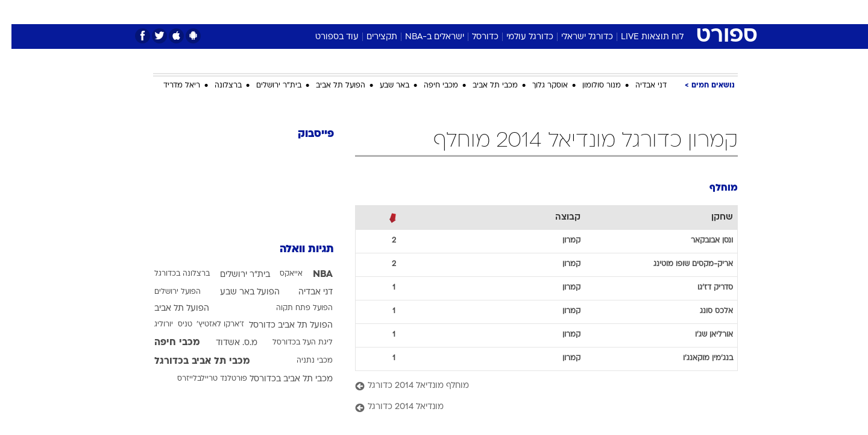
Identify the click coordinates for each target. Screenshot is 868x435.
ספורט (607, 12)
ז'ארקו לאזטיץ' (209, 325)
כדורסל (474, 37)
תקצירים (370, 37)
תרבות (567, 12)
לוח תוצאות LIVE (641, 37)
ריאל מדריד (170, 86)
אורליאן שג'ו (703, 335)
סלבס (529, 12)
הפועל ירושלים (166, 292)
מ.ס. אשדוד (225, 343)
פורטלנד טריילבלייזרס (201, 379)
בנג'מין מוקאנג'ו (697, 358)
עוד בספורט (325, 37)
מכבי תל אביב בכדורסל (280, 379)
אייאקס (280, 274)
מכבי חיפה (429, 86)
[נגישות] (17, 12)
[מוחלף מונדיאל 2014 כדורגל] (535, 386)
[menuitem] (640, 12)
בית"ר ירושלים (267, 86)
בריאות (427, 12)
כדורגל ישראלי (576, 37)
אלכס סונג (705, 311)
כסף (496, 12)
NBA (311, 275)
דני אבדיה (640, 86)
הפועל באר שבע (238, 292)
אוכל (464, 12)
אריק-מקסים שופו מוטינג (682, 264)
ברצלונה (217, 86)
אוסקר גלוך (539, 86)
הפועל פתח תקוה (293, 308)
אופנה (296, 12)
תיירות (386, 12)
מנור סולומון (590, 86)
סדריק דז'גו (704, 288)
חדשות (647, 12)
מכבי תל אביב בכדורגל (191, 361)
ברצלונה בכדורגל (171, 274)
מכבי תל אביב (484, 86)
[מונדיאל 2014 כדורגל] (535, 408)
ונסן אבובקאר (700, 241)
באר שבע (383, 86)
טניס (174, 325)
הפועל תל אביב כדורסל (279, 325)
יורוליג (152, 325)
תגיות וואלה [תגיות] (295, 249)
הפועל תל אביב (329, 86)
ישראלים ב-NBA (423, 37)
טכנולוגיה (341, 12)
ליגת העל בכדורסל (291, 343)
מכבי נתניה (303, 361)
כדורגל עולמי (518, 37)
